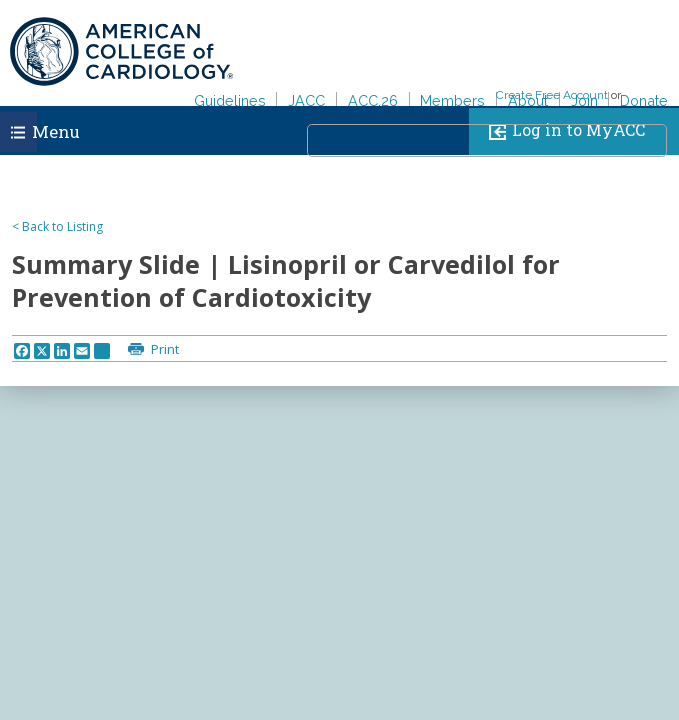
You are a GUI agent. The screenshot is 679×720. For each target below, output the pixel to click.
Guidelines (230, 100)
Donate (644, 100)
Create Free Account (552, 95)
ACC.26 (373, 100)
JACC (306, 100)
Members (452, 100)
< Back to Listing (57, 226)
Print (163, 349)
